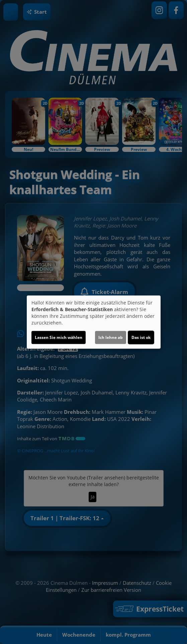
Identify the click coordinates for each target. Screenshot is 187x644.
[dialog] (94, 322)
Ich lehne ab (111, 337)
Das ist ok (141, 337)
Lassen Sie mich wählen (59, 337)
